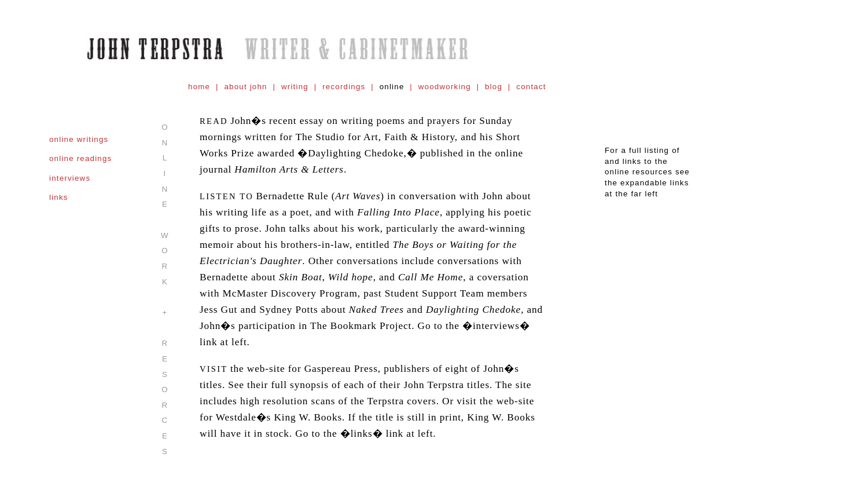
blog (494, 87)
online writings (79, 139)
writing (295, 87)
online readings (80, 158)
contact (531, 87)
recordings (344, 87)
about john (245, 87)
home (199, 87)
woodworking (445, 87)
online (392, 87)
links (59, 197)
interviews (70, 178)
